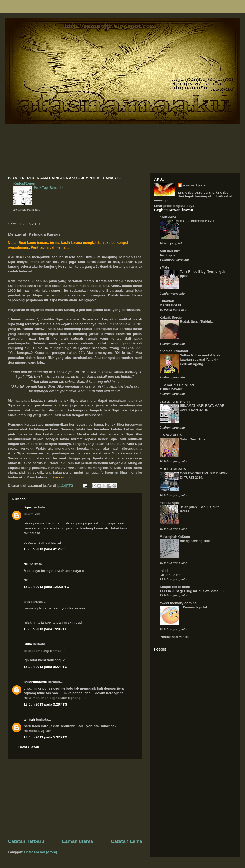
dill (26, 564)
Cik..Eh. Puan (170, 575)
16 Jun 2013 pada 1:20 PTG (46, 629)
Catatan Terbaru (26, 841)
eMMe (164, 267)
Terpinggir (168, 255)
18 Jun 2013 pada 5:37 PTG (46, 737)
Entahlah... (168, 301)
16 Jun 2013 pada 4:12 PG (45, 549)
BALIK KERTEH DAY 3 (197, 221)
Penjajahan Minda (174, 637)
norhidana (168, 217)
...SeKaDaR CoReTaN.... (179, 385)
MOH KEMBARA (173, 469)
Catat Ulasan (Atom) (41, 852)
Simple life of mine (175, 587)
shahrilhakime (35, 682)
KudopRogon (24, 183)
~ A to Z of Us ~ (172, 435)
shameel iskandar (174, 351)
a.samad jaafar (195, 185)
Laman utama (78, 841)
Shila (28, 644)
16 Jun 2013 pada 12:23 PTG (46, 587)
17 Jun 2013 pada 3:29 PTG (46, 704)
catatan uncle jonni (175, 401)
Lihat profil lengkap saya (174, 206)
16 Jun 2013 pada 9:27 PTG (46, 667)
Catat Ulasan (29, 747)
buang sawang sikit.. (196, 541)
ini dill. (165, 571)
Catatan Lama (127, 841)
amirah (29, 719)
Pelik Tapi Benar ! (48, 188)
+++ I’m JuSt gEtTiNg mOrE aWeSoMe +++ (192, 591)
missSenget (169, 503)
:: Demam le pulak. (194, 607)
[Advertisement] (75, 798)
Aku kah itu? (170, 251)
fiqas (28, 507)
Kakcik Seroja (171, 317)
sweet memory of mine (178, 603)
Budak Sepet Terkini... (197, 322)
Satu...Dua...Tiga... (194, 439)
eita (27, 602)
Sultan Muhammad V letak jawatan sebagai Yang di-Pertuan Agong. (200, 360)
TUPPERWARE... (172, 389)
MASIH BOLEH (171, 305)
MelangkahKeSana (175, 537)
